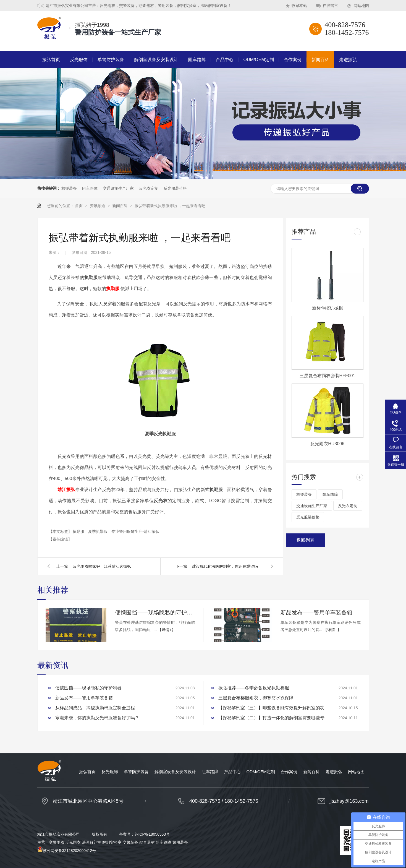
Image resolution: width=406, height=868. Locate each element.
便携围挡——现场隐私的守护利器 (155, 612)
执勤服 (79, 531)
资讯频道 (98, 206)
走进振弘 (348, 60)
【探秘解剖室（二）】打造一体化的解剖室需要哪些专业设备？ (274, 718)
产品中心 (225, 60)
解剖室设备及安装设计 (156, 60)
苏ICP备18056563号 (152, 834)
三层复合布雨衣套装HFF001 (328, 376)
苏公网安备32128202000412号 (67, 851)
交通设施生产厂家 (118, 188)
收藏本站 (299, 6)
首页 (79, 206)
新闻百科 (320, 60)
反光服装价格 (175, 188)
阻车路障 (197, 60)
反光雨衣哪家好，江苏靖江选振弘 (102, 566)
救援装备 (69, 188)
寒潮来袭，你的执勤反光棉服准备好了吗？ (97, 718)
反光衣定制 (149, 188)
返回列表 (305, 540)
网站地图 (361, 6)
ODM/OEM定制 (259, 60)
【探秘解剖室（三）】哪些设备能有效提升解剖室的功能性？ (274, 708)
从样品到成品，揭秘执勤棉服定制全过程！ (97, 708)
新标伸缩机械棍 (328, 308)
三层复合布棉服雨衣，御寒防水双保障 (256, 698)
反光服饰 (79, 60)
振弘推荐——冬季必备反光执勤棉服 (254, 688)
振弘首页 (51, 60)
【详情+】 (167, 630)
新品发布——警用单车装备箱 (316, 612)
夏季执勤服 (98, 531)
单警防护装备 (111, 60)
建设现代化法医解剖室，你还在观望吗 (225, 566)
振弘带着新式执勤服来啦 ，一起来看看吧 (170, 206)
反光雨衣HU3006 (327, 444)
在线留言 (330, 6)
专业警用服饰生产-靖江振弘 (135, 531)
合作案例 (293, 60)
